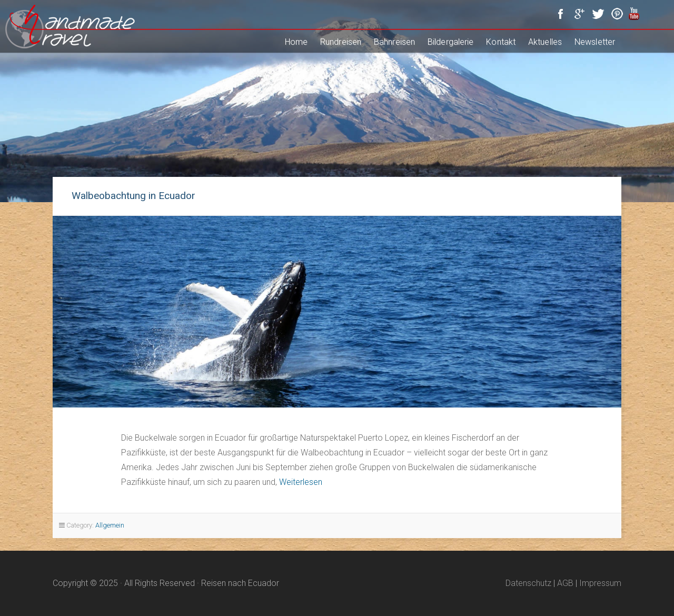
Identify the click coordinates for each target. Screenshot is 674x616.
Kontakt (501, 42)
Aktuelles (545, 42)
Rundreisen (341, 42)
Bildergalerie (450, 42)
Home (296, 42)
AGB (565, 583)
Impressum (600, 583)
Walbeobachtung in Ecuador (133, 196)
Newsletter (595, 42)
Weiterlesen (301, 482)
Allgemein (110, 525)
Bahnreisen (394, 42)
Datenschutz (528, 583)
